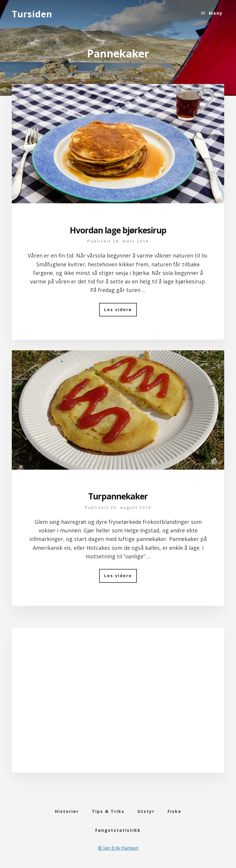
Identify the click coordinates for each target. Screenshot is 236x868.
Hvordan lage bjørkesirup (118, 230)
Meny (216, 13)
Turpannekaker (118, 496)
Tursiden (32, 14)
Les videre (121, 311)
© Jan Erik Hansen (118, 848)
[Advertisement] (118, 708)
